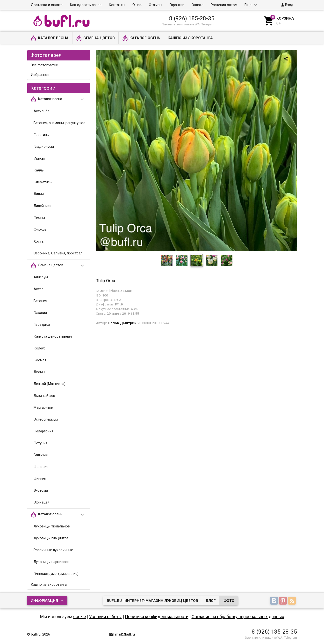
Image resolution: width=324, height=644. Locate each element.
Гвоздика (42, 325)
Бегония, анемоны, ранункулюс (59, 123)
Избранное (40, 75)
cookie (80, 617)
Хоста (39, 241)
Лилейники (43, 206)
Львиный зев (44, 396)
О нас (137, 5)
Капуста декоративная (53, 336)
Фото (229, 601)
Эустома (41, 490)
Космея (40, 360)
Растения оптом (224, 5)
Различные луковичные (53, 550)
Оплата (198, 5)
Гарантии (177, 5)
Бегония (40, 301)
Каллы (39, 170)
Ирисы (39, 158)
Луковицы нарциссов (51, 562)
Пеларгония (43, 431)
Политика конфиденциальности (157, 617)
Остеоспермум (46, 419)
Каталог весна (50, 38)
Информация (44, 601)
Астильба (42, 111)
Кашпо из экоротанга (190, 38)
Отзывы (155, 5)
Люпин (39, 372)
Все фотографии (44, 65)
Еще (248, 5)
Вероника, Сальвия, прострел (58, 253)
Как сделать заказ (86, 5)
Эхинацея (42, 502)
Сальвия (41, 455)
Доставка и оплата (47, 5)
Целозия (41, 467)
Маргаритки (43, 407)
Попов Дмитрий (122, 323)
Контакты (117, 5)
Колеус (40, 348)
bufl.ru (36, 634)
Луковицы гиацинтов (51, 538)
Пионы (39, 218)
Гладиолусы (44, 147)
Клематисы (43, 182)
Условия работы (105, 617)
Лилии (39, 194)
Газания (40, 313)
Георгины (42, 135)
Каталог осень (141, 38)
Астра (39, 289)
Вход (287, 5)
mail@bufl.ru (122, 634)
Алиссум (41, 277)
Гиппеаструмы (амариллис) (56, 574)
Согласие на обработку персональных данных (238, 617)
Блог (211, 601)
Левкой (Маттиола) (50, 384)
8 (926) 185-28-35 (192, 18)
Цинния (40, 479)
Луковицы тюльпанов (52, 526)
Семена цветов (95, 38)
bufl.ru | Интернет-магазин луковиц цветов (152, 601)
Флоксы (40, 229)
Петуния (40, 443)
